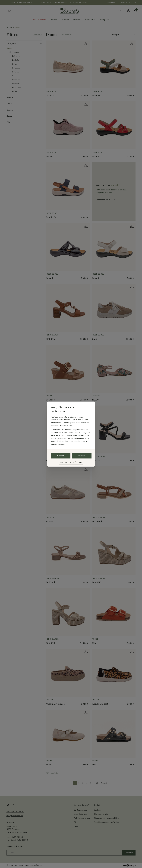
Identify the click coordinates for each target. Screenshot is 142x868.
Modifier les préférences (71, 462)
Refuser (61, 456)
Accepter (82, 456)
